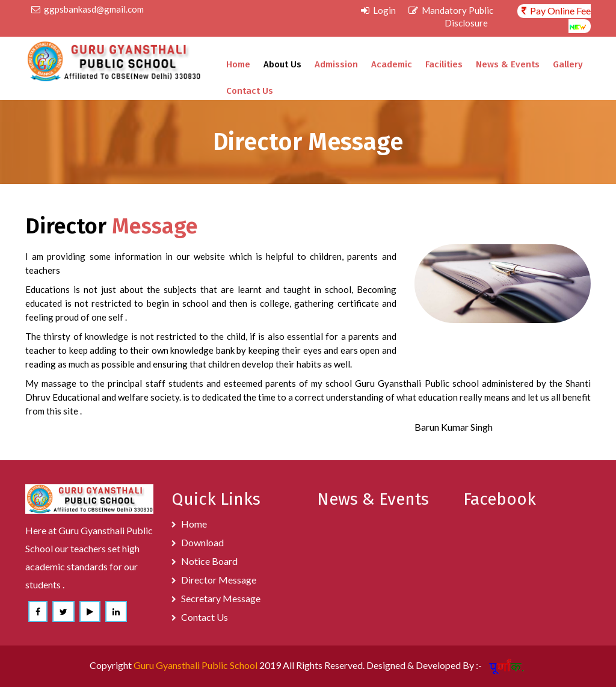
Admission (336, 64)
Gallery (568, 64)
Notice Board (209, 561)
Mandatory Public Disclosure (451, 17)
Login (378, 10)
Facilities (444, 64)
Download (202, 542)
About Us (282, 64)
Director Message (219, 580)
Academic (392, 64)
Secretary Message (221, 598)
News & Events (508, 64)
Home (238, 64)
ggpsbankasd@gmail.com (88, 9)
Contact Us (250, 91)
